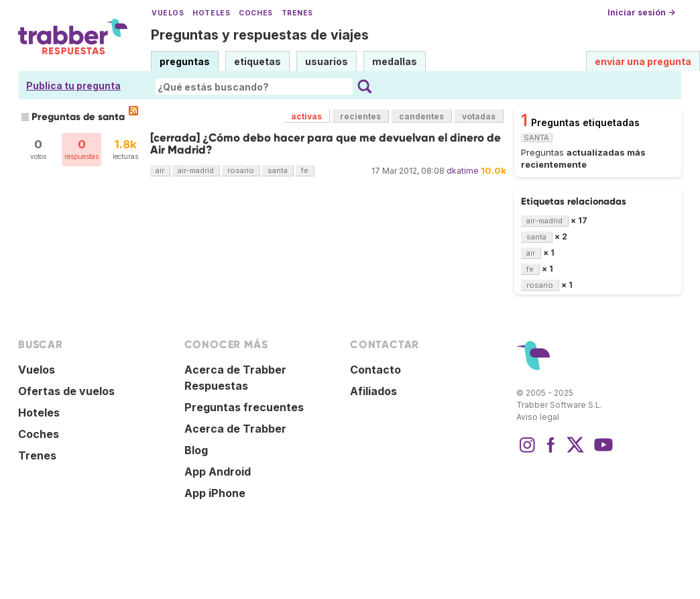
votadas (479, 116)
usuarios (327, 61)
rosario (241, 170)
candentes (421, 116)
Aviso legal (538, 417)
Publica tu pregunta (73, 86)
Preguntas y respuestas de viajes (260, 35)
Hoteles (211, 13)
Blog (196, 450)
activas (306, 116)
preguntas (185, 61)
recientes (360, 116)
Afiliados (373, 391)
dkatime (463, 171)
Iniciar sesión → (641, 12)
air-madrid (196, 170)
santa (278, 170)
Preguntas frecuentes (244, 407)
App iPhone (215, 493)
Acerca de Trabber (235, 429)
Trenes (297, 13)
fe (305, 170)
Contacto (375, 370)
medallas (395, 61)
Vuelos (168, 13)
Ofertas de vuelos (66, 391)
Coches (255, 13)
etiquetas (257, 61)
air (160, 170)
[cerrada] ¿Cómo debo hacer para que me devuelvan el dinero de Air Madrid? (326, 144)
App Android (218, 472)
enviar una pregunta (643, 61)
